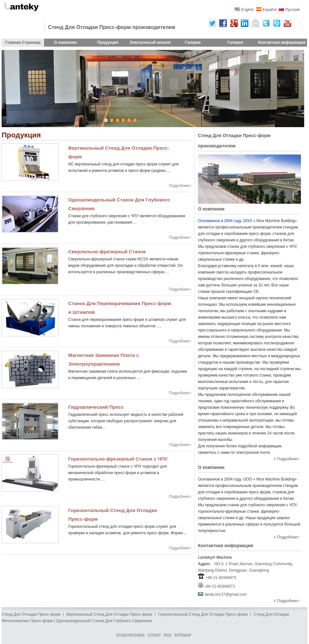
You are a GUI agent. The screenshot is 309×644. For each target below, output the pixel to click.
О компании (66, 42)
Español (270, 10)
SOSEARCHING (131, 635)
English (247, 10)
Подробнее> (180, 186)
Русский (292, 10)
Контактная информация (282, 42)
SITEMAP (183, 635)
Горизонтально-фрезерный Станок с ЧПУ (118, 459)
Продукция (108, 42)
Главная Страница (23, 42)
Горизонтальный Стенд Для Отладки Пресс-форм (203, 614)
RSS (168, 635)
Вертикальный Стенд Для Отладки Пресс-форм (109, 614)
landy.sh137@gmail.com (226, 594)
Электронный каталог (150, 42)
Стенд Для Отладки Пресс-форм (31, 614)
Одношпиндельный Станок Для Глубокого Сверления (104, 621)
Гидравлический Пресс (96, 407)
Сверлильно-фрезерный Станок (107, 252)
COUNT (154, 635)
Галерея (193, 42)
